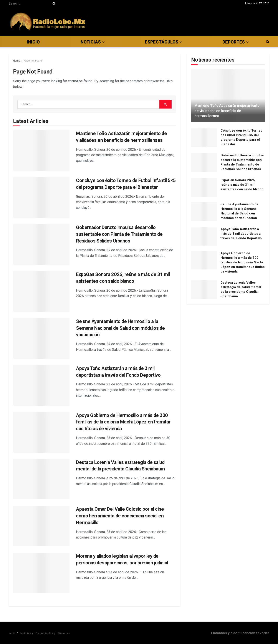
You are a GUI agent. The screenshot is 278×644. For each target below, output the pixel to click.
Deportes (64, 633)
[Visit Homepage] (48, 22)
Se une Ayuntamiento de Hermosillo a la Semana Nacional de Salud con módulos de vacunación (120, 328)
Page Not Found (33, 61)
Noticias (91, 42)
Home (17, 61)
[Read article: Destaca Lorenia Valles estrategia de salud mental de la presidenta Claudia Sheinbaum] (41, 479)
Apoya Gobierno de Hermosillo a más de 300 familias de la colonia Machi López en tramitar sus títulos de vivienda (123, 422)
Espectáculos (44, 633)
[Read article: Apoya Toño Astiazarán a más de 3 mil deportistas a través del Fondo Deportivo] (41, 385)
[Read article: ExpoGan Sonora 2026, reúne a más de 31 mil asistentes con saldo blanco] (41, 291)
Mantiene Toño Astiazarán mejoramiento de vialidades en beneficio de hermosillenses (227, 111)
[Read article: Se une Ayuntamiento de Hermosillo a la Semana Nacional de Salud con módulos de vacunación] (41, 338)
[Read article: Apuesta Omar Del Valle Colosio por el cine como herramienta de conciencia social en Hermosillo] (41, 526)
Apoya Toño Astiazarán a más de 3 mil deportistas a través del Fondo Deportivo (241, 234)
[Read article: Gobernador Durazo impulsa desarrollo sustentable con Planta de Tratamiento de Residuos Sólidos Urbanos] (41, 244)
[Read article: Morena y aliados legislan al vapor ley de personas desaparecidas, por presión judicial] (41, 573)
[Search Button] (53, 3)
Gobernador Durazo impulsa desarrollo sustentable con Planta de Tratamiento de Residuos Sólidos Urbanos (119, 234)
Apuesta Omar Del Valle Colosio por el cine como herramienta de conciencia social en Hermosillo (120, 516)
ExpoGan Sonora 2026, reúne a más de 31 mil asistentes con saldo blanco (242, 185)
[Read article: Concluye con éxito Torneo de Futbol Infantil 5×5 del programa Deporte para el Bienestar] (41, 197)
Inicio (33, 42)
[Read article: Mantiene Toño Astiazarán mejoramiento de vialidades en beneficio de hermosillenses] (41, 151)
